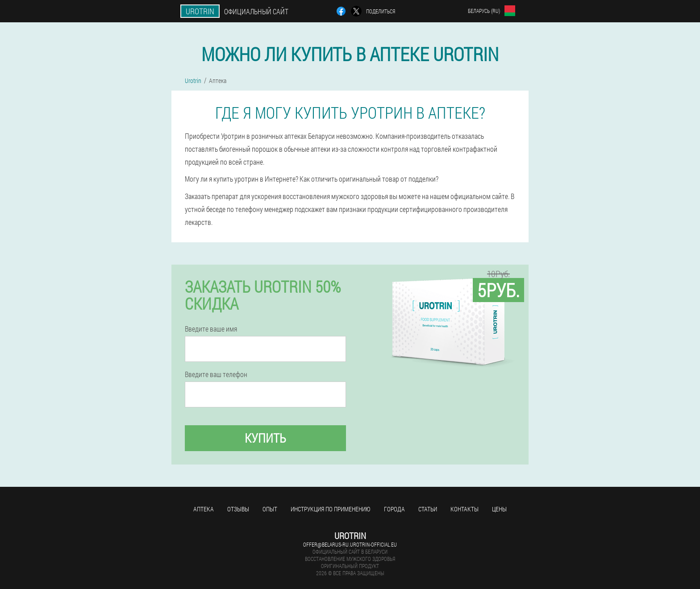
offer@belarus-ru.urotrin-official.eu (350, 544)
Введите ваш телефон (216, 374)
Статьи (428, 509)
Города (394, 509)
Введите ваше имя (211, 329)
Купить (265, 438)
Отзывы (238, 509)
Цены (499, 509)
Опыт (270, 509)
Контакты (465, 509)
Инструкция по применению (331, 509)
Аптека (204, 509)
